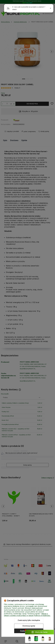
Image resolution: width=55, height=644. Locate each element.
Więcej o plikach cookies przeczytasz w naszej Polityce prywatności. (27, 615)
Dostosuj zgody (29, 626)
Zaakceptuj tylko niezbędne (29, 620)
